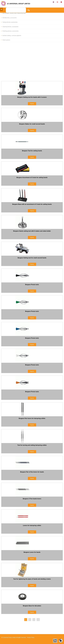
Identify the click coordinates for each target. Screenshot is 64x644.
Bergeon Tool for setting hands (32, 151)
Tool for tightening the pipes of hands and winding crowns (32, 579)
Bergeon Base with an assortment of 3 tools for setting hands (32, 204)
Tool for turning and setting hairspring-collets (32, 445)
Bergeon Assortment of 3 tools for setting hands (32, 178)
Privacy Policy (31, 637)
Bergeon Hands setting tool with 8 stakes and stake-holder (32, 231)
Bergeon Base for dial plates (32, 606)
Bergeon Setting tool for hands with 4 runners (32, 97)
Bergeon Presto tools (32, 285)
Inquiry (32, 104)
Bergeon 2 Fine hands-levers (32, 499)
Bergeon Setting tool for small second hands (32, 258)
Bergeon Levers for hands (32, 552)
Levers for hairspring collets (32, 525)
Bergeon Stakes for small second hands (32, 124)
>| (38, 620)
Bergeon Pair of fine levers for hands (32, 472)
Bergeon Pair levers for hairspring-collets (32, 418)
